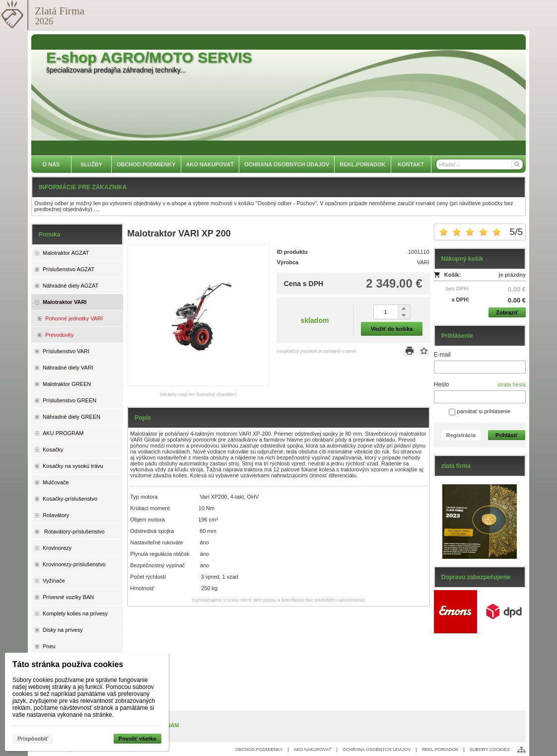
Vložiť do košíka (392, 329)
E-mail (442, 355)
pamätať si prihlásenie (480, 411)
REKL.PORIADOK (440, 750)
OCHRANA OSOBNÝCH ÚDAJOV (377, 750)
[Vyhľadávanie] (480, 164)
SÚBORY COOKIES (490, 750)
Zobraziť (507, 312)
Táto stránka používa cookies (68, 664)
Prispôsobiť (33, 739)
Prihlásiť (507, 435)
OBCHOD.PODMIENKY (259, 750)
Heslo (442, 384)
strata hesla (512, 384)
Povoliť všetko (138, 739)
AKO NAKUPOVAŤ (312, 750)
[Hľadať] (517, 164)
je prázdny (512, 275)
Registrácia (461, 435)
